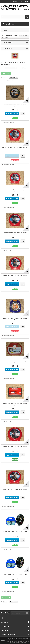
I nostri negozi (8, 48)
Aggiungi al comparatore (9, 122)
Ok (3, 641)
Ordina (3, 68)
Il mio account (6, 630)
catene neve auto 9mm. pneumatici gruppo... (15, 148)
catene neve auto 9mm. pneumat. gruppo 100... (15, 319)
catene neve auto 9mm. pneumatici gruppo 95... (15, 106)
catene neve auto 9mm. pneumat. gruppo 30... (15, 362)
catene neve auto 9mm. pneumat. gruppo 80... (15, 447)
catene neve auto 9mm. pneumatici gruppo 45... (15, 234)
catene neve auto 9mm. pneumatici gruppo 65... (15, 191)
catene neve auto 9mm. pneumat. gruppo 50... (15, 404)
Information (8, 42)
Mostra (20, 68)
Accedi (27, 1)
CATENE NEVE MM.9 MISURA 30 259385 (15, 574)
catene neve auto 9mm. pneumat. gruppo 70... (15, 276)
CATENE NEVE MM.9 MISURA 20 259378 (15, 532)
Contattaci (15, 1)
